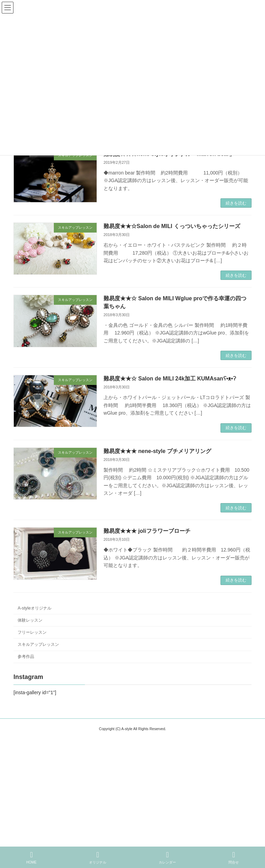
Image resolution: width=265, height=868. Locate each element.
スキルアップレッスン (38, 644)
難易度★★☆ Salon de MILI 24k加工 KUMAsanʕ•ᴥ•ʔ (170, 379)
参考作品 (26, 657)
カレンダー (167, 858)
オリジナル (98, 858)
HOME (31, 858)
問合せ (234, 858)
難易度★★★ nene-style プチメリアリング (157, 451)
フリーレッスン (32, 632)
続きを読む (236, 203)
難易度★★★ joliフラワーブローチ (147, 531)
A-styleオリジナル (34, 608)
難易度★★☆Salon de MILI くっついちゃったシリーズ (172, 226)
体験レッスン (30, 620)
